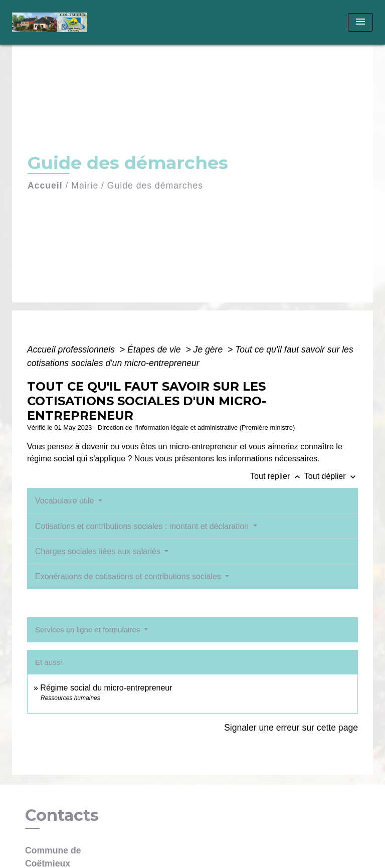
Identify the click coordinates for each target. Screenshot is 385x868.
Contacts (62, 815)
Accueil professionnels (72, 350)
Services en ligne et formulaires (88, 630)
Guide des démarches (155, 186)
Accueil (45, 186)
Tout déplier (331, 476)
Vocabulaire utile (66, 501)
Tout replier (277, 476)
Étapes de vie (155, 350)
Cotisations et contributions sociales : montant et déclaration (143, 526)
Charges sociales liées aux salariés (99, 551)
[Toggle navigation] (360, 22)
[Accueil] (50, 22)
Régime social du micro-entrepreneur (106, 688)
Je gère (210, 350)
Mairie (85, 186)
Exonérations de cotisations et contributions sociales (129, 576)
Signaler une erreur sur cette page (291, 728)
